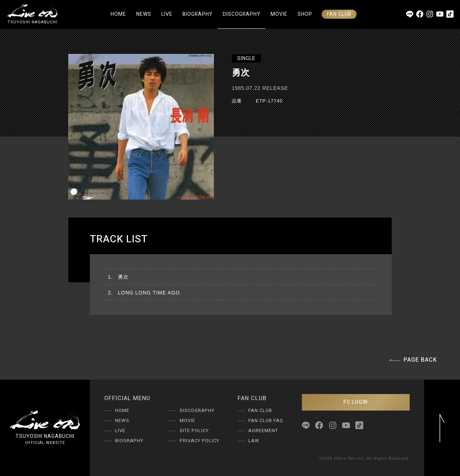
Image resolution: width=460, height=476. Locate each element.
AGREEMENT (263, 431)
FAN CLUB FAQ (266, 420)
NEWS (144, 14)
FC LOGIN (356, 402)
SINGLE (246, 58)
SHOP (305, 14)
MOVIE (279, 14)
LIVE (167, 14)
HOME (118, 14)
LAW (254, 441)
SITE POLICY (194, 431)
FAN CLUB (339, 14)
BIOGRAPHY (198, 14)
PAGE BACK (413, 360)
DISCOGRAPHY (242, 14)
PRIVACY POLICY (199, 441)
